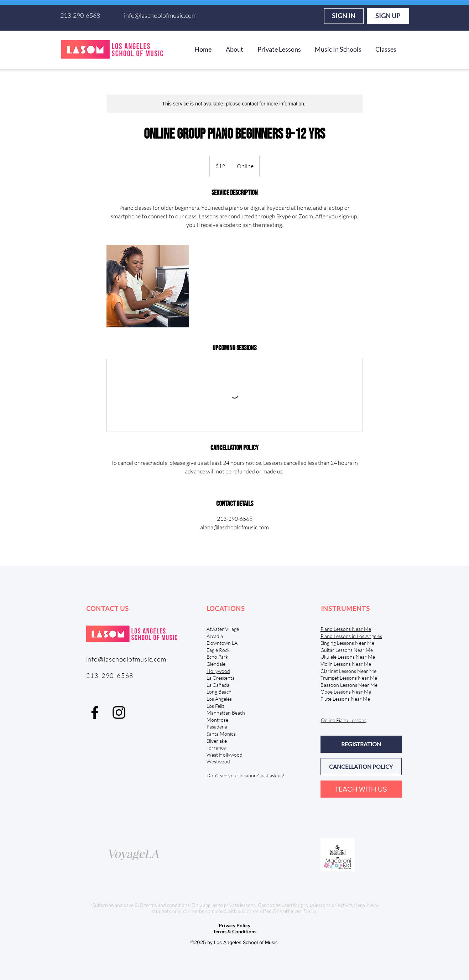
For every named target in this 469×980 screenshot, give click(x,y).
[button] (234, 49)
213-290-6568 (80, 15)
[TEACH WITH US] (361, 789)
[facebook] (95, 712)
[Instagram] (119, 712)
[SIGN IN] (344, 16)
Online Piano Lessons (344, 720)
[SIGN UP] (388, 16)
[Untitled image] (148, 286)
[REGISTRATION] (361, 744)
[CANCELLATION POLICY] (361, 767)
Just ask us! (272, 775)
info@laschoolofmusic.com (160, 15)
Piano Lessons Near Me (346, 629)
